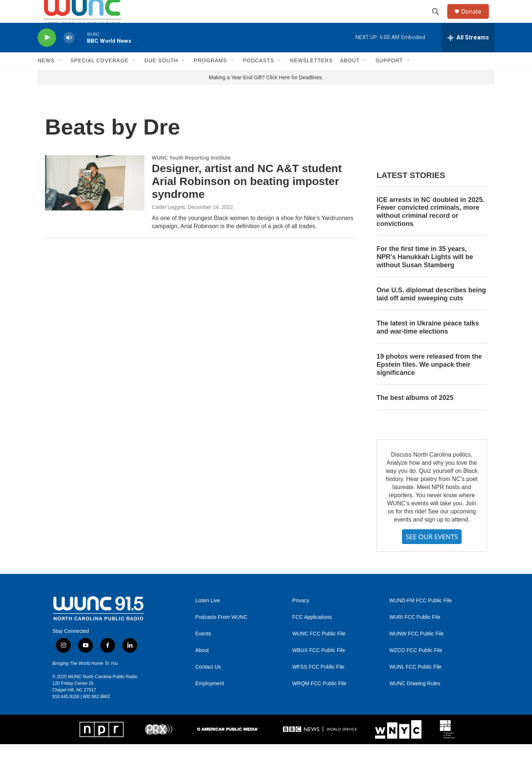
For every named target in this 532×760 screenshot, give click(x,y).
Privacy (301, 617)
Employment (210, 700)
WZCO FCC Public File (416, 667)
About (202, 667)
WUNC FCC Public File (319, 650)
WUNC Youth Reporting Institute (191, 174)
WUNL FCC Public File (416, 683)
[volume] (69, 54)
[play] (47, 54)
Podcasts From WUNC (221, 633)
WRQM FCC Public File (319, 700)
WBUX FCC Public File (318, 667)
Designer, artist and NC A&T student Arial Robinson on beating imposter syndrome (247, 197)
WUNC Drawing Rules (415, 700)
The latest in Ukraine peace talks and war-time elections (428, 343)
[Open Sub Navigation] (60, 77)
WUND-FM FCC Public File (421, 617)
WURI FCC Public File (415, 633)
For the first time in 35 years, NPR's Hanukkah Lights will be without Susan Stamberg (425, 273)
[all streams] (468, 53)
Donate (476, 19)
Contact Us (208, 683)
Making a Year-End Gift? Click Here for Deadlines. (266, 93)
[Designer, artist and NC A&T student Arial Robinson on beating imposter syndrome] (95, 199)
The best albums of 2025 (415, 414)
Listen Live (208, 617)
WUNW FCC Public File (417, 650)
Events (203, 650)
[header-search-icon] (439, 20)
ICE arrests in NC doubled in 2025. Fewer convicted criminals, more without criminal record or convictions (430, 228)
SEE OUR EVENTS (432, 552)
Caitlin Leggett (168, 223)
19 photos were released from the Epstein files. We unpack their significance (429, 380)
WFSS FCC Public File (318, 683)
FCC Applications (312, 633)
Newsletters (311, 77)
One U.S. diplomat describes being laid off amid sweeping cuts (431, 310)
